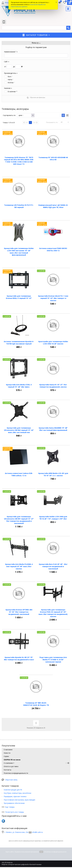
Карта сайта (10, 852)
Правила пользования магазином (27, 852)
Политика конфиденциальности (56, 852)
